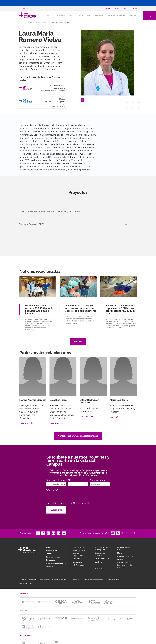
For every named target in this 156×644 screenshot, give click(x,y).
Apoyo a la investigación (116, 15)
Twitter (38, 533)
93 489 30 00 (128, 533)
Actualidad (99, 568)
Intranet (120, 559)
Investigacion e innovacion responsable (79, 553)
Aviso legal (75, 580)
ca (21, 9)
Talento (72, 15)
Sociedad (133, 15)
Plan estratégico (79, 547)
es (27, 9)
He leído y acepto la (71, 503)
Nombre (72, 480)
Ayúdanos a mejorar (125, 556)
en (24, 9)
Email (113, 533)
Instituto (50, 547)
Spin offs (76, 559)
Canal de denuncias (25, 583)
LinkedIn (82, 100)
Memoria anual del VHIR (125, 549)
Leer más (24, 423)
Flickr (64, 533)
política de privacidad (81, 503)
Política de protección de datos (93, 580)
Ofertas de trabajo (102, 559)
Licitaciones (78, 562)
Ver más (78, 341)
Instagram (54, 533)
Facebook (43, 533)
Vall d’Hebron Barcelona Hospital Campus (125, 565)
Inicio (30, 23)
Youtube (59, 533)
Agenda (98, 565)
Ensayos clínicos (85, 15)
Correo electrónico (99, 480)
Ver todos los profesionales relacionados (78, 436)
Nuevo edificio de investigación (102, 549)
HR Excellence (79, 565)
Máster (120, 553)
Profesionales (41, 23)
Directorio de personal (100, 554)
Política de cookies (113, 580)
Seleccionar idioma (56, 480)
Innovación (99, 15)
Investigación (61, 15)
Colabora (98, 562)
